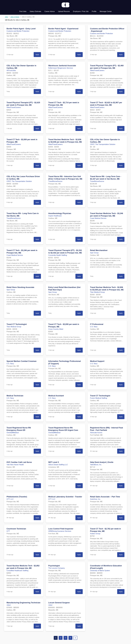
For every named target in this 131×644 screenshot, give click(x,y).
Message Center (106, 11)
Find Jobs (23, 11)
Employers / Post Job (81, 11)
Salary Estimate (35, 11)
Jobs (6, 17)
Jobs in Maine (15, 17)
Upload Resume (64, 11)
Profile (94, 11)
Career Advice (50, 11)
